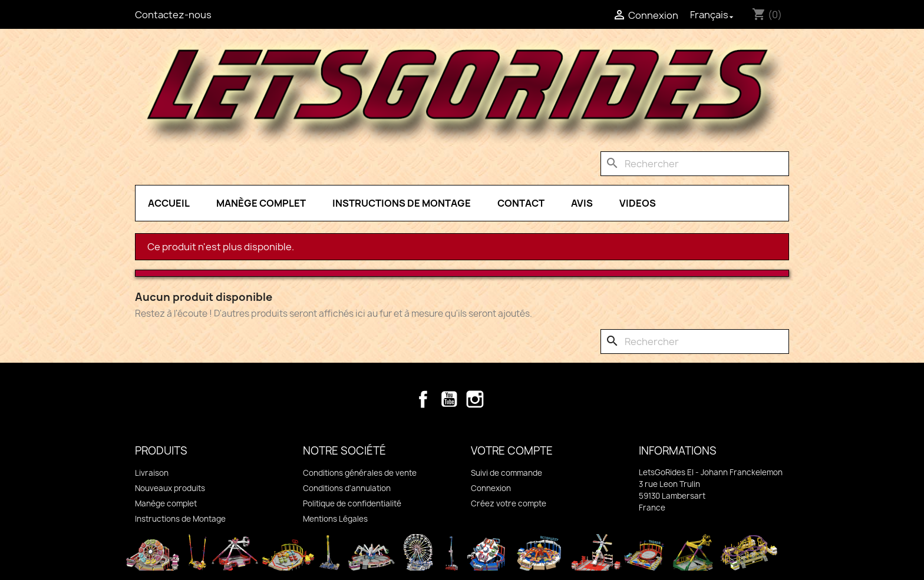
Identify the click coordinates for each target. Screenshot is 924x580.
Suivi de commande (506, 473)
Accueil (169, 203)
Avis (582, 203)
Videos (638, 203)
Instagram (475, 399)
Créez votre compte (509, 503)
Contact (521, 203)
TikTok (501, 399)
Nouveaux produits (170, 488)
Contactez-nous (173, 15)
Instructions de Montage (402, 203)
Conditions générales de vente (360, 473)
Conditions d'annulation (347, 488)
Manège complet (261, 203)
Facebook (423, 399)
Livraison (152, 473)
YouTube (449, 399)
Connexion (491, 488)
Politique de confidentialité (352, 503)
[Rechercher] (695, 164)
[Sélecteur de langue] (713, 15)
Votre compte (512, 451)
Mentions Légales (335, 519)
